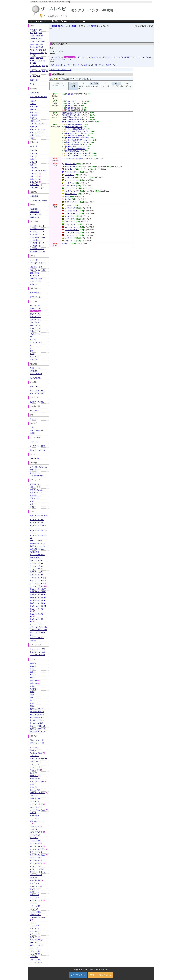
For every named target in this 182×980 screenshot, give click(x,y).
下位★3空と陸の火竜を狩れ (71, 113)
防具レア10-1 (34, 185)
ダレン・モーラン (36, 858)
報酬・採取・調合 (36, 279)
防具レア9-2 (34, 182)
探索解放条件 (34, 552)
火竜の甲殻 (80, 158)
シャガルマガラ (35, 835)
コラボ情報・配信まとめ (38, 467)
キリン (32, 784)
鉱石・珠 (59, 65)
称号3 (32, 507)
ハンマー (33, 41)
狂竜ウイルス (34, 470)
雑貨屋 (32, 428)
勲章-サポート (35, 498)
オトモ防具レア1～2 (37, 240)
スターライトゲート (72, 172)
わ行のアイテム (66, 59)
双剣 (31, 38)
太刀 (31, 33)
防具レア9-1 (34, 179)
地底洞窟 (33, 666)
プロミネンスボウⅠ (72, 202)
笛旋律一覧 (34, 80)
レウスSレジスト (71, 224)
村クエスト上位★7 (36, 578)
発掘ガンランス (35, 121)
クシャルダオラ (35, 790)
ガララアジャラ (35, 779)
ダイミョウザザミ (36, 846)
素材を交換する (35, 368)
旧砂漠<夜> (34, 683)
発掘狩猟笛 (34, 115)
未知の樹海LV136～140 (38, 732)
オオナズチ (34, 776)
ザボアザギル (34, 829)
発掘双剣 (33, 109)
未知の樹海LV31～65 (37, 715)
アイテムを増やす (36, 374)
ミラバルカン (34, 931)
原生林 (32, 669)
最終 (36, 30)
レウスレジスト (70, 219)
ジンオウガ (34, 838)
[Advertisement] (102, 35)
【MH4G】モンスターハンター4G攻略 (63, 26)
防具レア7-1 (34, 168)
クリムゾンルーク (71, 188)
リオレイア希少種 (36, 954)
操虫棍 (32, 58)
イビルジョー (34, 756)
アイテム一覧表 (57, 51)
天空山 (32, 678)
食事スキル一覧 (35, 297)
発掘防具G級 (34, 196)
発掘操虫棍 (34, 127)
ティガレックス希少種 (38, 872)
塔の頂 (32, 700)
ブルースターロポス (72, 211)
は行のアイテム (120, 57)
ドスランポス (34, 895)
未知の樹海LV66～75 (37, 717)
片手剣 (32, 36)
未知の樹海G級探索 (37, 723)
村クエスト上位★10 (37, 586)
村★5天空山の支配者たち (77, 129)
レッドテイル (69, 183)
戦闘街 (32, 706)
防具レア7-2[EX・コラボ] (39, 171)
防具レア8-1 (34, 173)
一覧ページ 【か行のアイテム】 (60, 70)
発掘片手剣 (34, 107)
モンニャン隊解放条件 (38, 555)
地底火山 (33, 675)
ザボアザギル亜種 (36, 832)
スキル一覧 (34, 260)
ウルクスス (34, 773)
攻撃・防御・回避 (36, 267)
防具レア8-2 (34, 176)
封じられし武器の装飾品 (38, 97)
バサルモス (34, 903)
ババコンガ (34, 909)
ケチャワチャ (34, 801)
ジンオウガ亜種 (35, 841)
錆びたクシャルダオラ (38, 793)
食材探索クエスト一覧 (38, 546)
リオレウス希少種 (36, 962)
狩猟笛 (32, 44)
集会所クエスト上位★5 (38, 600)
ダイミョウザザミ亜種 (38, 849)
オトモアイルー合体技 (38, 446)
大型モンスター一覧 (37, 740)
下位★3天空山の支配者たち (71, 117)
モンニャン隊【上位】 (38, 393)
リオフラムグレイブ (72, 191)
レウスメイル (69, 216)
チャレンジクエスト (37, 638)
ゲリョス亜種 (34, 816)
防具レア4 (33, 159)
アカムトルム (34, 747)
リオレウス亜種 (35, 960)
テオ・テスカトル (36, 875)
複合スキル (34, 284)
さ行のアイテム (82, 57)
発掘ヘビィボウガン (37, 135)
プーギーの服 (34, 459)
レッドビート (69, 177)
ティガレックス (35, 866)
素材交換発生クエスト (38, 543)
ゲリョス (33, 813)
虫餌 (53, 65)
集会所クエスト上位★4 (38, 598)
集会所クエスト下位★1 (38, 589)
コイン (91, 65)
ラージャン (34, 943)
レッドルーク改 (70, 186)
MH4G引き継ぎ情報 (37, 476)
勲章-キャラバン (35, 487)
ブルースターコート (72, 235)
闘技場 (32, 686)
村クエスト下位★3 (36, 566)
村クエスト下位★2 (36, 563)
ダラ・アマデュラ (36, 852)
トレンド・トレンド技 (38, 450)
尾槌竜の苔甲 (95, 158)
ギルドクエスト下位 (37, 520)
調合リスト (34, 419)
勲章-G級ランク (35, 484)
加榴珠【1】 (66, 244)
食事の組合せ (34, 293)
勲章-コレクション (36, 490)
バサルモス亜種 (35, 906)
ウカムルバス (34, 770)
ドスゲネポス (34, 889)
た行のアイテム (95, 57)
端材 (86, 65)
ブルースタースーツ (72, 227)
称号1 (32, 501)
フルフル (33, 923)
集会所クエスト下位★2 (38, 592)
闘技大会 (33, 641)
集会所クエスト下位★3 (38, 595)
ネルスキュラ (34, 898)
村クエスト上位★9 (36, 583)
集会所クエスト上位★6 (38, 603)
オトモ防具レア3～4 (37, 243)
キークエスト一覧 (36, 541)
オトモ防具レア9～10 (37, 252)
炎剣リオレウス (70, 164)
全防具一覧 (34, 146)
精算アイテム (111, 65)
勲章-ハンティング (36, 493)
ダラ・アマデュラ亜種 (38, 855)
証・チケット (100, 65)
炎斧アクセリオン (71, 194)
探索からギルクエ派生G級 (39, 515)
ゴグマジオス (34, 826)
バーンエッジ (69, 175)
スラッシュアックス (37, 53)
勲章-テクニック (35, 496)
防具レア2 (33, 153)
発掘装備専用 (34, 217)
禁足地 (32, 703)
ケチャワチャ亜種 (36, 804)
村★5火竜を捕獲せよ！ (76, 125)
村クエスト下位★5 (36, 572)
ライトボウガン (35, 66)
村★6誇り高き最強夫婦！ (77, 136)
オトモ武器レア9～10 (37, 237)
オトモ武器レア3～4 (37, 229)
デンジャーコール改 (72, 180)
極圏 (31, 697)
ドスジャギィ (34, 892)
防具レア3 (33, 156)
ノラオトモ (34, 442)
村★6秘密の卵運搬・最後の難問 (77, 138)
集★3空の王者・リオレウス (77, 144)
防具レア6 (33, 165)
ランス (32, 47)
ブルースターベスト (72, 230)
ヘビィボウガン (35, 71)
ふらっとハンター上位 (38, 652)
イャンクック (34, 764)
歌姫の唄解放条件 (36, 558)
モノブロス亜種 (35, 940)
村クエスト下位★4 (36, 569)
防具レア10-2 (34, 188)
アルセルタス (34, 750)
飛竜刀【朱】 (69, 169)
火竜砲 (67, 197)
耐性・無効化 (34, 273)
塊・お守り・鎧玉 (70, 65)
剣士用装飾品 (34, 212)
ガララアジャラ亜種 (37, 781)
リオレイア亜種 (35, 951)
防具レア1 (33, 151)
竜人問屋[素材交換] (68, 158)
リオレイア (34, 948)
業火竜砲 (68, 199)
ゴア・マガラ (34, 818)
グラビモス (34, 796)
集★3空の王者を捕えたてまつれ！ (80, 140)
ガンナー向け (34, 276)
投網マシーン (34, 387)
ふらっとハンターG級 (37, 655)
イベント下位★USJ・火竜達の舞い (80, 153)
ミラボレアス (34, 928)
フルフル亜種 (34, 925)
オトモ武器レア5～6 (37, 232)
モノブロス (34, 937)
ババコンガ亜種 (35, 912)
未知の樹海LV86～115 (37, 726)
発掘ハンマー (34, 112)
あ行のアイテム (57, 57)
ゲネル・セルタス (36, 807)
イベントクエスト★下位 (38, 627)
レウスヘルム (69, 205)
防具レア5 (33, 162)
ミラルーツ (34, 934)
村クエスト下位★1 (36, 561)
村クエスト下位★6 (36, 575)
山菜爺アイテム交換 (37, 402)
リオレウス (70, 94)
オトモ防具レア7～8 (37, 249)
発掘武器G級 (34, 93)
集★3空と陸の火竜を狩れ (77, 149)
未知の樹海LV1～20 (37, 709)
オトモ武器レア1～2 (37, 226)
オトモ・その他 (35, 281)
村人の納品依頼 (35, 378)
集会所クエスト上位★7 (38, 606)
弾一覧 (32, 84)
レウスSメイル (70, 222)
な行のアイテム (107, 57)
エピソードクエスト (37, 624)
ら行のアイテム (35, 331)
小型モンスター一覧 (37, 743)
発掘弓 (32, 138)
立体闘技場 (34, 689)
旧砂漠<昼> (34, 680)
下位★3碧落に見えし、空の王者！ (74, 122)
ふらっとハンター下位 (38, 649)
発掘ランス (34, 118)
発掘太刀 (33, 104)
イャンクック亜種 (36, 767)
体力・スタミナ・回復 (38, 270)
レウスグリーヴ (70, 238)
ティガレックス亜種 (37, 869)
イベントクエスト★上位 (38, 630)
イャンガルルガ (35, 761)
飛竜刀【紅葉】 (70, 167)
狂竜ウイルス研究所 (37, 430)
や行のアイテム (144, 57)
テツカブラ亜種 (35, 881)
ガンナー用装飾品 (36, 215)
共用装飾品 (34, 209)
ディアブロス (34, 861)
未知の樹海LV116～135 (38, 729)
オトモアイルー (35, 473)
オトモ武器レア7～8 (37, 235)
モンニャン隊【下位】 (38, 391)
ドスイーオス (34, 883)
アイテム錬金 (34, 410)
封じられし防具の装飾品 (38, 200)
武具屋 (32, 433)
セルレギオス (34, 843)
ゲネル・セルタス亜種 (38, 810)
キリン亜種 (34, 787)
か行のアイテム (93, 26)
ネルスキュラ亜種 (36, 900)
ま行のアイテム (132, 57)
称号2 (32, 504)
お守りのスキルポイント (38, 263)
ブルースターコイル (72, 233)
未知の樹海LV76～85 (37, 720)
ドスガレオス (34, 886)
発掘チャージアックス (38, 129)
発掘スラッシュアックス (38, 124)
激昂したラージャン (37, 945)
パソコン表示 (78, 975)
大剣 (31, 30)
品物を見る (34, 371)
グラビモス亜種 (35, 799)
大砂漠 (32, 692)
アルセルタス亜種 (36, 753)
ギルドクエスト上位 (37, 523)
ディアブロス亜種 (36, 863)
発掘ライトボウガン (37, 132)
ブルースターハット (72, 214)
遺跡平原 (33, 663)
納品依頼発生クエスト (38, 549)
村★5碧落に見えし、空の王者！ (79, 131)
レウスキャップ (70, 208)
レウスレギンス (70, 241)
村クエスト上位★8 (36, 580)
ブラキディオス (35, 915)
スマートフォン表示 (100, 975)
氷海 (31, 672)
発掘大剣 (33, 101)
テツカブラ (34, 878)
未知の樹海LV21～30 (37, 712)
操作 (40, 30)
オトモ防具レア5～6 (37, 246)
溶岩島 (32, 695)
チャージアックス (36, 61)
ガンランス (34, 50)
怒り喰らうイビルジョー (38, 759)
